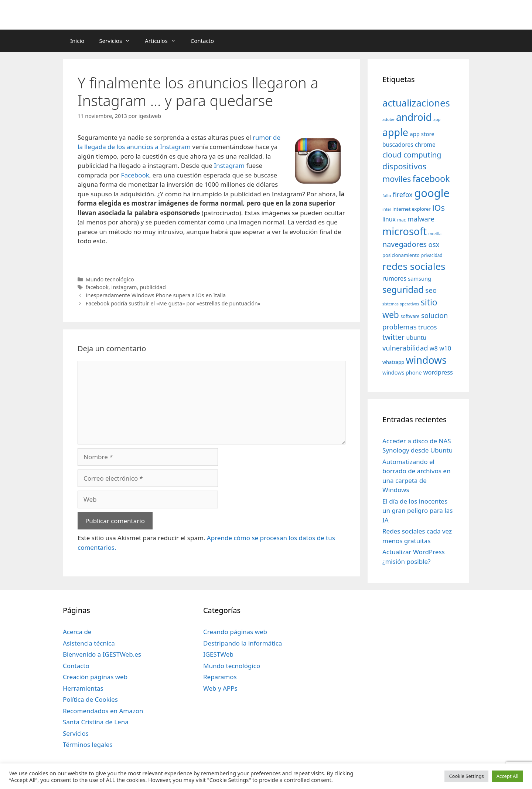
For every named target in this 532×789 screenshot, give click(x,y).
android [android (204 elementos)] (414, 117)
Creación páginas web (95, 677)
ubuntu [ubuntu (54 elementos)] (416, 338)
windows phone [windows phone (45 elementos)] (402, 373)
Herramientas (83, 688)
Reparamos (220, 677)
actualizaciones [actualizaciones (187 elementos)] (416, 103)
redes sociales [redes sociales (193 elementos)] (414, 266)
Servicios (118, 41)
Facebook (135, 175)
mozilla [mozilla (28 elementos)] (435, 234)
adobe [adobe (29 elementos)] (388, 119)
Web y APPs (220, 688)
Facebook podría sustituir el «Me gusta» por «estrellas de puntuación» (173, 303)
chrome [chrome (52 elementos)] (425, 145)
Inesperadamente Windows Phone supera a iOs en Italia (156, 295)
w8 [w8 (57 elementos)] (434, 348)
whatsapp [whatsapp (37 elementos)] (393, 362)
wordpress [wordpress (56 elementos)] (438, 372)
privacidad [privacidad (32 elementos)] (432, 255)
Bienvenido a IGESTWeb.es (102, 654)
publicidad (153, 287)
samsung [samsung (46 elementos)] (420, 278)
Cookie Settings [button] (466, 776)
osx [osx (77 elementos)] (434, 244)
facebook (97, 287)
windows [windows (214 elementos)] (426, 360)
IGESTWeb (218, 654)
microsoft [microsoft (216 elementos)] (405, 231)
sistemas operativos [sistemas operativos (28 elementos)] (401, 304)
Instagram (229, 165)
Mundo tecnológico (110, 279)
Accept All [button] (507, 776)
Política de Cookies (90, 699)
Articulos (164, 41)
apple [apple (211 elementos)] (395, 132)
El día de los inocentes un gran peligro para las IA (417, 511)
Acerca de (77, 632)
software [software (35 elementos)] (410, 316)
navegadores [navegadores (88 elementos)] (405, 244)
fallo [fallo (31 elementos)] (387, 195)
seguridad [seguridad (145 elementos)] (403, 289)
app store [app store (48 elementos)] (422, 134)
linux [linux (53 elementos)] (389, 219)
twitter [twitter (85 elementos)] (393, 337)
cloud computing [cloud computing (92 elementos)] (412, 155)
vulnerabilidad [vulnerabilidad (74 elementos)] (405, 348)
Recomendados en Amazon (103, 711)
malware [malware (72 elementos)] (421, 219)
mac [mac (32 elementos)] (401, 220)
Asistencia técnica (89, 643)
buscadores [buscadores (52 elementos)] (398, 145)
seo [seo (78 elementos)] (431, 290)
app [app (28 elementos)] (437, 119)
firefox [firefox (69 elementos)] (403, 194)
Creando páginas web (235, 632)
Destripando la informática (243, 643)
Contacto (202, 41)
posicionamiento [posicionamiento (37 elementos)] (401, 255)
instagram (124, 287)
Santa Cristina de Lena (96, 722)
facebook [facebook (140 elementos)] (431, 179)
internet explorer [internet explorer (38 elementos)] (412, 209)
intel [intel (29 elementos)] (387, 209)
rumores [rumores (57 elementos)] (394, 278)
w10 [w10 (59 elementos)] (445, 348)
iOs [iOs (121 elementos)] (439, 208)
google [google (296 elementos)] (432, 193)
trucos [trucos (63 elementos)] (428, 327)
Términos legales (88, 744)
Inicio (77, 41)
